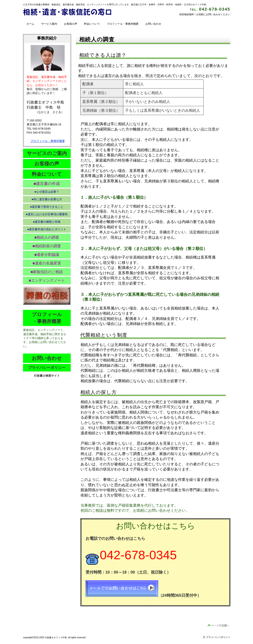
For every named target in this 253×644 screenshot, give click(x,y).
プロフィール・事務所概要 (48, 141)
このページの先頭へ (218, 626)
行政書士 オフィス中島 (67, 12)
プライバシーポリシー (218, 637)
